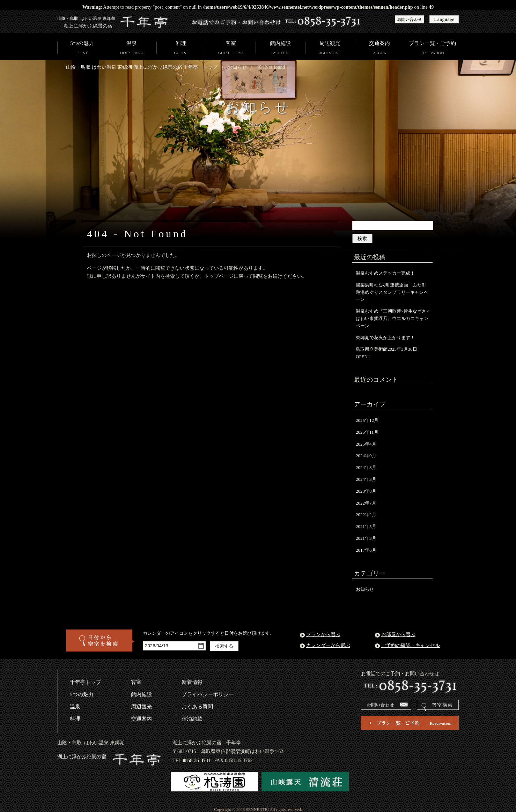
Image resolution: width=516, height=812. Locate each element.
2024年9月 (366, 456)
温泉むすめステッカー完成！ (385, 273)
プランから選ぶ (323, 635)
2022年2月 (366, 515)
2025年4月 (366, 444)
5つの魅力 (82, 48)
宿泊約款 (192, 719)
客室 (231, 48)
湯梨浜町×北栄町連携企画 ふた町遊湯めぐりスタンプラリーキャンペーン (392, 292)
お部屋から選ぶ (398, 635)
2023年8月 (366, 491)
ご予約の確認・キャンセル (411, 645)
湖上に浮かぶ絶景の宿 (110, 757)
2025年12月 (367, 420)
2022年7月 (366, 503)
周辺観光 (330, 48)
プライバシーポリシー (208, 694)
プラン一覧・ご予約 (432, 48)
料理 (181, 48)
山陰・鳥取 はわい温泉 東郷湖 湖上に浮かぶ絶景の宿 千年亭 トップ (142, 67)
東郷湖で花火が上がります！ (385, 338)
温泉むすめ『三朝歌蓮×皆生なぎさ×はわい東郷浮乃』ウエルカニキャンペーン (392, 318)
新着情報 (192, 682)
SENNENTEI (257, 810)
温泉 (132, 48)
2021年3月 (366, 538)
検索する (224, 646)
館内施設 (280, 48)
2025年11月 (367, 432)
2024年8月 (366, 467)
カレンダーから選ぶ (328, 645)
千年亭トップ (86, 682)
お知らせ (237, 67)
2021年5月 (366, 526)
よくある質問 (197, 707)
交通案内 (379, 48)
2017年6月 (366, 550)
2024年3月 (366, 479)
